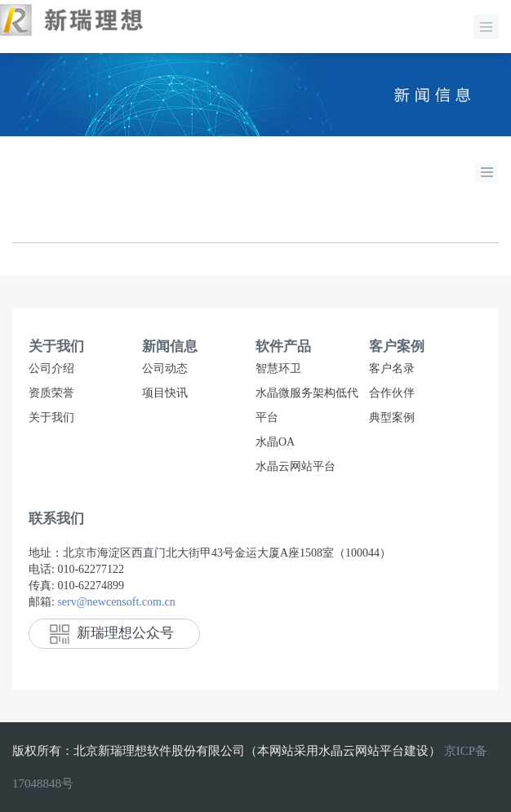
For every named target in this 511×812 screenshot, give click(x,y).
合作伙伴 (392, 393)
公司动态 (165, 368)
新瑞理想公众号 (112, 633)
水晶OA (275, 442)
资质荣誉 (51, 393)
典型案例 (392, 417)
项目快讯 (165, 393)
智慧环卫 (278, 368)
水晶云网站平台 (295, 466)
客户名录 (392, 368)
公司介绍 (51, 368)
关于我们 (51, 417)
